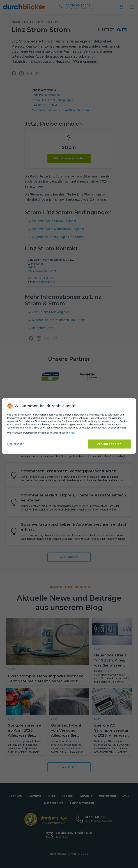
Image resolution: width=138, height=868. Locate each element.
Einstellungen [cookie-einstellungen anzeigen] (16, 444)
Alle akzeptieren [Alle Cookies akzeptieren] (109, 444)
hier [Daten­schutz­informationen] (73, 433)
